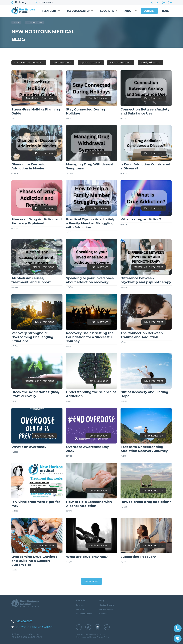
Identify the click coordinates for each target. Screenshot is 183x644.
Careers (80, 605)
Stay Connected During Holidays (86, 111)
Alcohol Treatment (121, 63)
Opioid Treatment (91, 63)
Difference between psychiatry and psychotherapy (146, 280)
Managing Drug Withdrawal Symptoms (90, 166)
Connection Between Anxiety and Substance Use (145, 111)
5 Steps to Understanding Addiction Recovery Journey (144, 449)
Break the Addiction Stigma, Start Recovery (35, 394)
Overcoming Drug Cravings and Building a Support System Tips (34, 561)
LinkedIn (170, 2)
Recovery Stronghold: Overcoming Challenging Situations (32, 337)
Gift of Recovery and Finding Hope (144, 394)
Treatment (46, 11)
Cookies (80, 634)
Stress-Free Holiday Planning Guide (36, 111)
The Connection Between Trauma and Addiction (142, 335)
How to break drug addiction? (146, 502)
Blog (165, 11)
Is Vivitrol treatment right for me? (36, 504)
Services (103, 614)
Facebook (151, 2)
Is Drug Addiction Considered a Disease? (145, 166)
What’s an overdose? (29, 447)
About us (80, 601)
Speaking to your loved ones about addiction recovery (90, 280)
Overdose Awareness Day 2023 (87, 449)
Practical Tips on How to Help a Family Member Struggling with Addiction (91, 223)
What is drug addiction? (141, 219)
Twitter (158, 2)
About (128, 11)
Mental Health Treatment (29, 63)
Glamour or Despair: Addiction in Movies (28, 166)
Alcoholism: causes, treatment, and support (31, 280)
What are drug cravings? (87, 557)
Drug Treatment (62, 63)
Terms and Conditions (95, 634)
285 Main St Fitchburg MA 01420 (35, 627)
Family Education (151, 63)
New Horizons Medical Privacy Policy (93, 637)
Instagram (164, 2)
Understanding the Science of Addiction (91, 394)
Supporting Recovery (138, 557)
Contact (149, 11)
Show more (91, 581)
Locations (106, 11)
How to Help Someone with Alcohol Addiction (89, 504)
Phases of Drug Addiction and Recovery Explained (37, 221)
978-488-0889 (47, 2)
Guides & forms (107, 605)
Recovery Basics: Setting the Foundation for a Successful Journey (90, 337)
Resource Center (76, 10)
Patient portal (106, 609)
